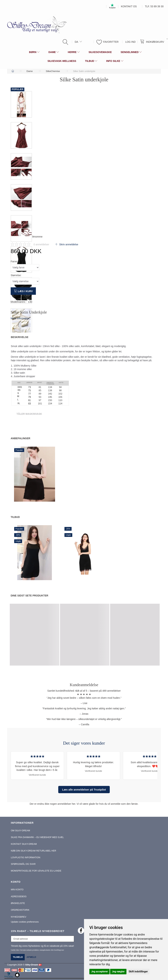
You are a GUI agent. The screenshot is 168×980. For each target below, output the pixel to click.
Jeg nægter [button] (118, 971)
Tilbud (15, 517)
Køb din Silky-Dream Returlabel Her (33, 851)
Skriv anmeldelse (68, 244)
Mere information (20, 318)
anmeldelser (41, 244)
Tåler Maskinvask (29, 414)
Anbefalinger (20, 438)
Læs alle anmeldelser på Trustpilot (84, 790)
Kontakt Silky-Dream (24, 844)
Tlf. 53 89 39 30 (154, 6)
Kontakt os (129, 6)
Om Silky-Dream (20, 831)
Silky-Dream (32, 965)
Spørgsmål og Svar (23, 864)
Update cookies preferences (25, 922)
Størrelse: (16, 275)
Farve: (14, 261)
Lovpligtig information (26, 858)
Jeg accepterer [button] (99, 971)
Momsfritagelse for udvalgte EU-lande (36, 871)
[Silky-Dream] (36, 24)
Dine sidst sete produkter (29, 596)
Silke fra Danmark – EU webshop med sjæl (37, 837)
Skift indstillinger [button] (138, 971)
